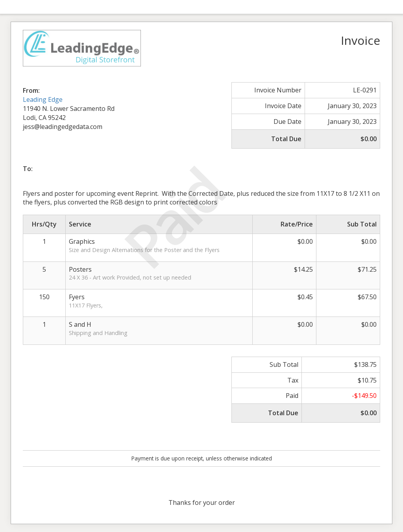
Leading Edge (43, 99)
